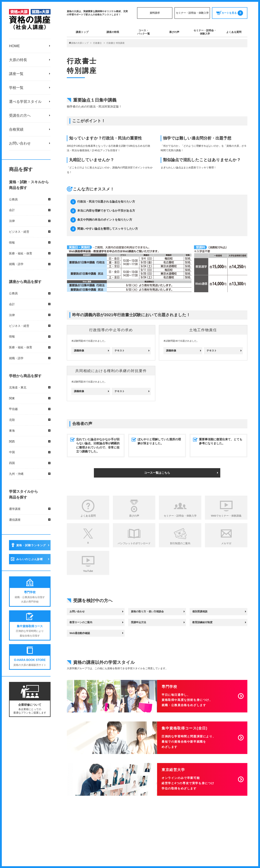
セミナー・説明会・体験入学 (192, 13)
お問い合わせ (20, 143)
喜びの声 (174, 32)
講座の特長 (113, 32)
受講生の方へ (20, 115)
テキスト (120, 351)
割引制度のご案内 (180, 543)
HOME (14, 46)
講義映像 (79, 351)
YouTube (88, 571)
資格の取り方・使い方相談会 (147, 611)
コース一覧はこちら (157, 473)
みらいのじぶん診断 (30, 559)
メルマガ (226, 543)
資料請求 (155, 13)
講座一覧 (16, 74)
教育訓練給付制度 (202, 622)
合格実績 (16, 129)
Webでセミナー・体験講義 (226, 516)
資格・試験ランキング (31, 545)
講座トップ (82, 32)
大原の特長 (18, 60)
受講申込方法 (138, 622)
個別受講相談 (200, 611)
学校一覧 (16, 88)
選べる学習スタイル (25, 102)
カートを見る (230, 13)
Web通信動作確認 (80, 633)
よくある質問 (234, 32)
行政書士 (97, 43)
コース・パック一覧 (144, 32)
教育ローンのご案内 (81, 622)
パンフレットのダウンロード (134, 543)
